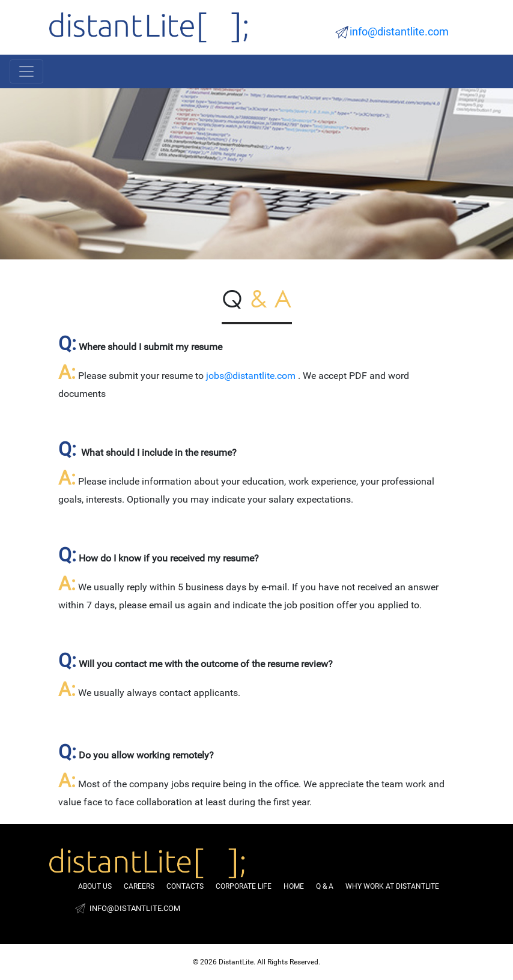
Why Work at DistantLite (392, 886)
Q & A (325, 886)
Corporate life (244, 886)
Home (294, 886)
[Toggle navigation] (26, 71)
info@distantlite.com (399, 32)
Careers (139, 886)
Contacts (185, 886)
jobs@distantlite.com (251, 376)
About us (95, 886)
